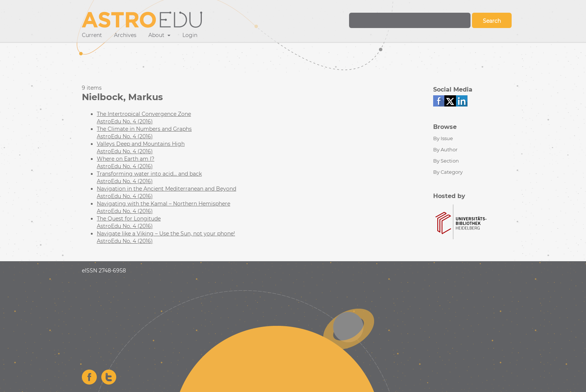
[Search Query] (410, 20)
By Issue (443, 138)
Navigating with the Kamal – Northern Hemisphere (164, 204)
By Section (446, 161)
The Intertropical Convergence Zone (144, 114)
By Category (448, 172)
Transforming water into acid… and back (149, 174)
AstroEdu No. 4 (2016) (125, 121)
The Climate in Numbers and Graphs (144, 129)
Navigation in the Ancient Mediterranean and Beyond (166, 189)
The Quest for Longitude (129, 219)
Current (92, 35)
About (157, 35)
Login (190, 35)
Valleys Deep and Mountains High (141, 144)
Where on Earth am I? (126, 159)
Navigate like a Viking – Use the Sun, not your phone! (166, 234)
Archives (125, 35)
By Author (445, 149)
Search (492, 21)
